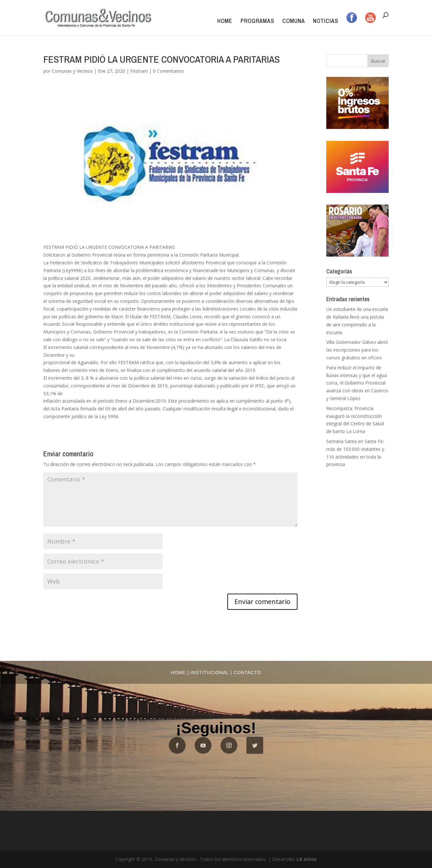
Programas (257, 22)
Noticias (326, 22)
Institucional (210, 672)
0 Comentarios (168, 71)
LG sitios (307, 859)
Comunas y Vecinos (72, 71)
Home (225, 22)
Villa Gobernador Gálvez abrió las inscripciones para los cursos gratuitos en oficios (357, 350)
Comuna (294, 22)
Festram (139, 71)
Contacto (247, 672)
